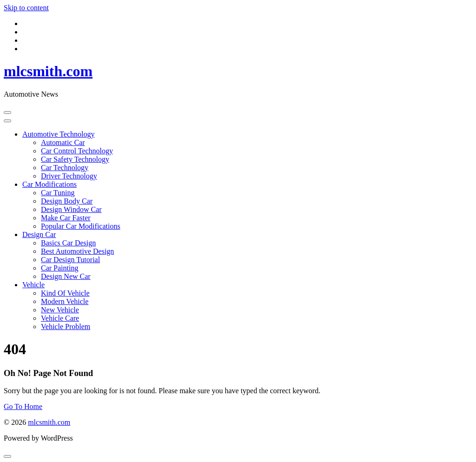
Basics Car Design (68, 243)
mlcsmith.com (48, 71)
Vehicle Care (60, 318)
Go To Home (23, 406)
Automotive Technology (58, 134)
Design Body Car (67, 201)
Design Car (39, 234)
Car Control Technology (77, 151)
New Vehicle (60, 310)
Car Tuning (58, 193)
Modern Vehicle (65, 301)
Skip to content (26, 8)
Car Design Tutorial (70, 260)
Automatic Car (63, 142)
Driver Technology (69, 176)
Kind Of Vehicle (65, 293)
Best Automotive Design (77, 251)
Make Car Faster (66, 218)
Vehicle (33, 285)
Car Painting (59, 268)
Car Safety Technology (75, 159)
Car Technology (65, 168)
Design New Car (66, 276)
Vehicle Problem (66, 327)
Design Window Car (71, 209)
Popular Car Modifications (81, 226)
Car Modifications (50, 184)
